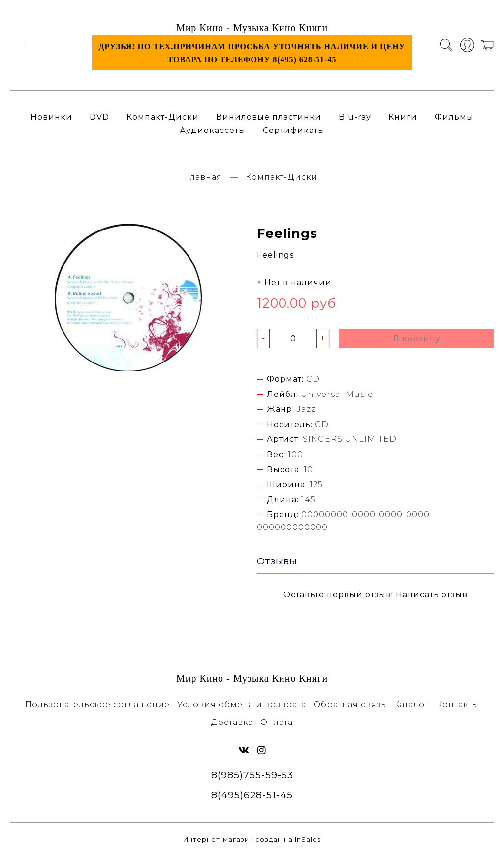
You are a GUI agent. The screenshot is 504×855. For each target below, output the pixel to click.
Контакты (458, 705)
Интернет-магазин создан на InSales (252, 839)
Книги (403, 117)
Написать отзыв (432, 595)
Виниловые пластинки (269, 117)
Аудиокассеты (213, 130)
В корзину (417, 339)
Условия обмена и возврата (242, 705)
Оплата (277, 722)
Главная (205, 177)
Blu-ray (355, 117)
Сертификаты (294, 130)
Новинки (51, 117)
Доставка (232, 722)
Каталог (411, 705)
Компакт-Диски (163, 117)
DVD (99, 117)
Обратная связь (350, 705)
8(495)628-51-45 (252, 795)
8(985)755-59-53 (252, 775)
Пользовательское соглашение (97, 705)
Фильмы (454, 117)
